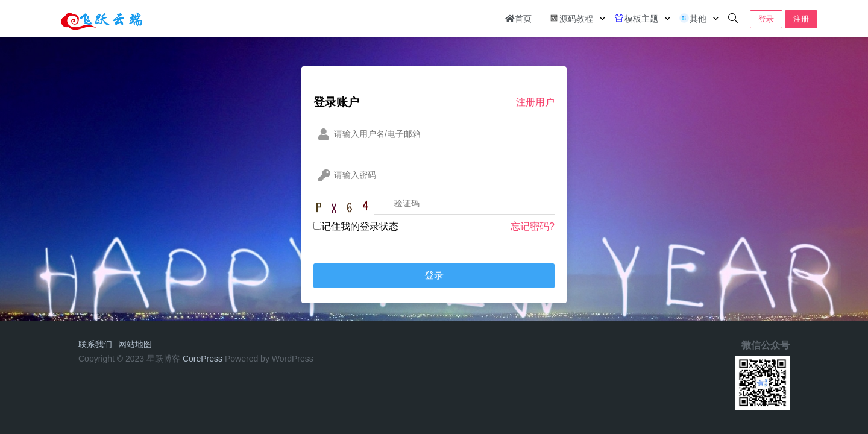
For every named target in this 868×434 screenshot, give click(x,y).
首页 (518, 19)
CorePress (203, 359)
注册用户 (535, 102)
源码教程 (571, 18)
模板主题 (636, 18)
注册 (801, 19)
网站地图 (135, 344)
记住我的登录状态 (356, 226)
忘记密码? (533, 226)
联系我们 (95, 344)
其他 (693, 18)
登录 (766, 19)
